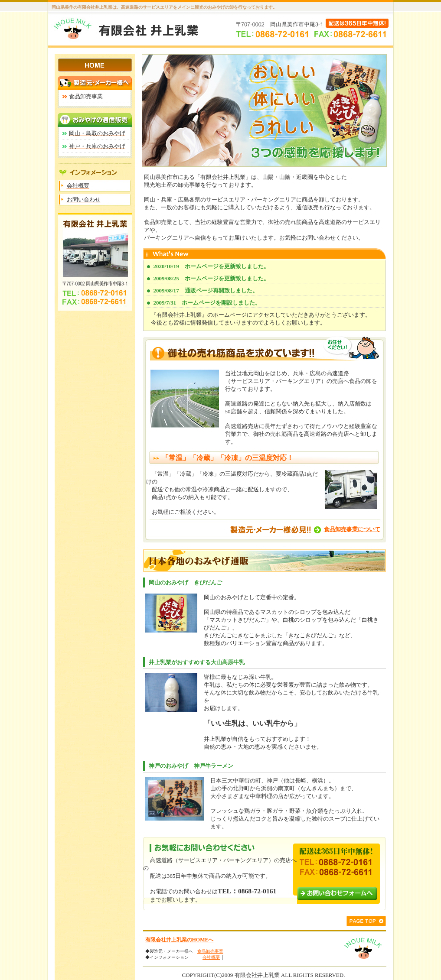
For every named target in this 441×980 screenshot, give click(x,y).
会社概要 (211, 957)
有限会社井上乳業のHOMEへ (180, 940)
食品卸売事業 (210, 951)
